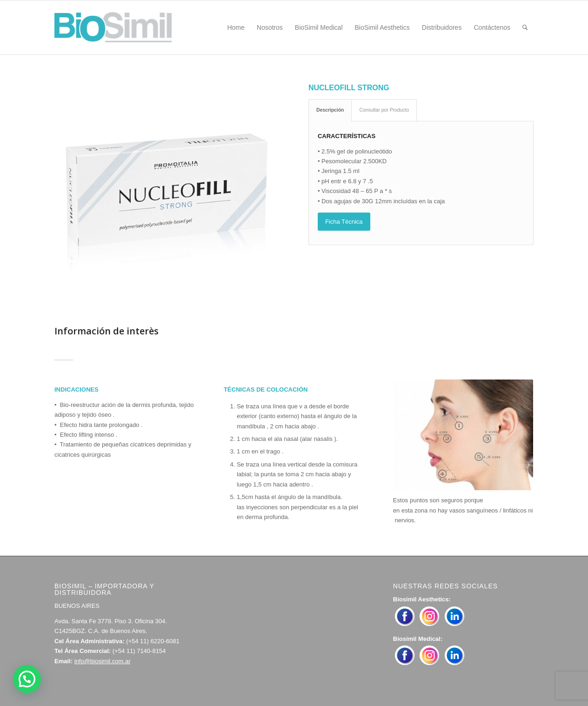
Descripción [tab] (330, 110)
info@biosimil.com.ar (103, 661)
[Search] (525, 27)
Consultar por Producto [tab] (384, 110)
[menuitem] (236, 27)
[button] (27, 679)
